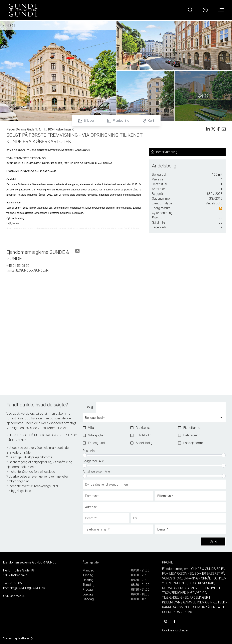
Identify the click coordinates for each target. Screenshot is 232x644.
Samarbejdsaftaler (18, 638)
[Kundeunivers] (205, 10)
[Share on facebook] (218, 129)
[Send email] (224, 129)
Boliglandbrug (112, 407)
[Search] (190, 10)
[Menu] (220, 10)
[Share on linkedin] (208, 129)
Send (213, 541)
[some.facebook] (175, 621)
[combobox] (151, 419)
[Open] (221, 418)
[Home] (62, 10)
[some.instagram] (166, 621)
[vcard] (77, 255)
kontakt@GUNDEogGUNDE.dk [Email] (27, 270)
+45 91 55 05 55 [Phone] (18, 266)
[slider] (85, 455)
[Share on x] (213, 129)
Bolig (89, 407)
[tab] (89, 407)
